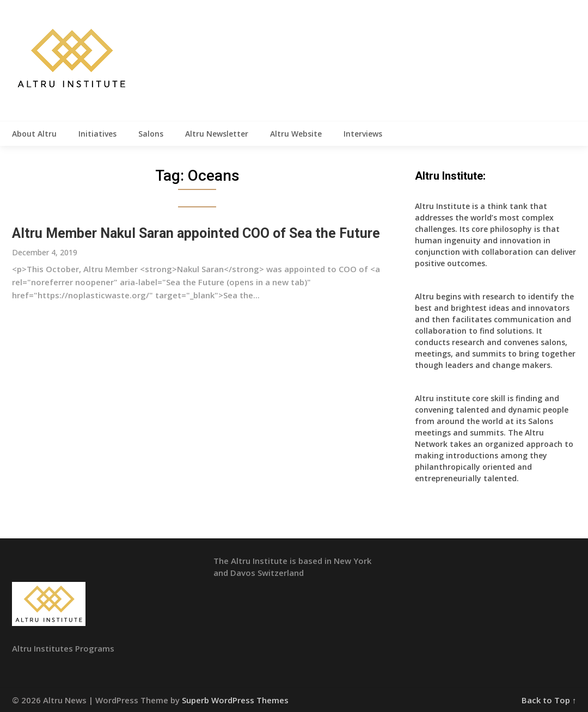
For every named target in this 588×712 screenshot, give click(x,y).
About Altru (34, 134)
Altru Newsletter (217, 134)
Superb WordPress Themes (235, 700)
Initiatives (97, 134)
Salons (151, 134)
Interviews (363, 134)
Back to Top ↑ (549, 700)
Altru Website (296, 134)
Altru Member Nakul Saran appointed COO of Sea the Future (196, 233)
